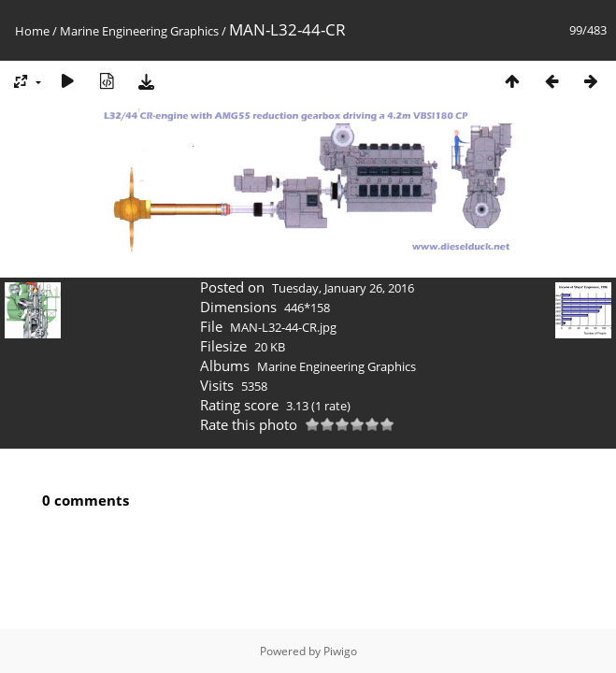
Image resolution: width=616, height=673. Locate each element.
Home (32, 31)
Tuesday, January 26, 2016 (343, 288)
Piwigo (340, 651)
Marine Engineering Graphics (139, 31)
